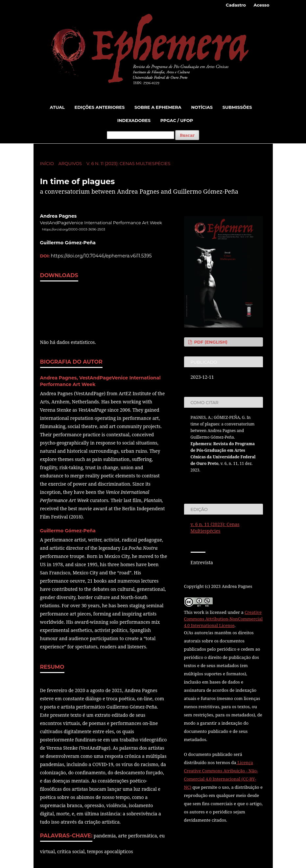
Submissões (237, 107)
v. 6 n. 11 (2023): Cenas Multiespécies (128, 163)
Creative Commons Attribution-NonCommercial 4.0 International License (224, 619)
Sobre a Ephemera (158, 107)
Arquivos (70, 163)
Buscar (187, 135)
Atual (57, 107)
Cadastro (236, 5)
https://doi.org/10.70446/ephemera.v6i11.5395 (101, 256)
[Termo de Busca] (141, 135)
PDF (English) (210, 342)
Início (47, 163)
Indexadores (134, 120)
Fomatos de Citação (215, 482)
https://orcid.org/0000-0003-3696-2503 (74, 229)
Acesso (261, 5)
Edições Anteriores (99, 107)
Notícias (202, 107)
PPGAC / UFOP (177, 120)
